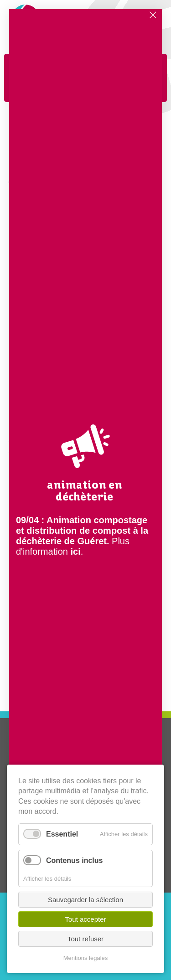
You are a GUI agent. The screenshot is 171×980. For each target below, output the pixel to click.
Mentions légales (86, 958)
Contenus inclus (74, 860)
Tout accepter (85, 919)
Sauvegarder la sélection (85, 900)
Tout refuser (85, 939)
